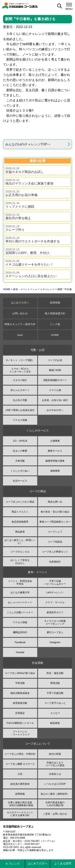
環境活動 (55, 683)
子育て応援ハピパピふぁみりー (55, 582)
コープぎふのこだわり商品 (20, 502)
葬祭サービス (55, 451)
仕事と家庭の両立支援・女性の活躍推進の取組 (20, 804)
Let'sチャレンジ (55, 592)
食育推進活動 (20, 703)
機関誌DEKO (20, 632)
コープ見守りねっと (55, 703)
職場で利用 (55, 370)
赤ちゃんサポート (20, 390)
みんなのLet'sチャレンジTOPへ (28, 144)
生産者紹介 (55, 562)
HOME (7, 289)
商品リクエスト (20, 512)
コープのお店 (55, 360)
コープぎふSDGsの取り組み (20, 673)
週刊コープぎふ (55, 632)
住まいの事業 (20, 451)
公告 (20, 774)
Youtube (20, 652)
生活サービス (20, 481)
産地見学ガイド (55, 612)
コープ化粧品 (55, 542)
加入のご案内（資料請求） (55, 794)
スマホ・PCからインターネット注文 (20, 370)
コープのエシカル (20, 552)
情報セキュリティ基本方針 (20, 324)
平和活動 (20, 683)
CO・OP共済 (20, 441)
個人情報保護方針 (55, 313)
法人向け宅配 (20, 400)
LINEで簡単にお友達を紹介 (20, 410)
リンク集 (55, 324)
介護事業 (55, 441)
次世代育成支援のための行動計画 (55, 804)
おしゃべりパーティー (20, 602)
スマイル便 (55, 390)
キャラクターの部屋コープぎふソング (55, 622)
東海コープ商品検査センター (55, 522)
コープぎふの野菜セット (55, 552)
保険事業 (55, 471)
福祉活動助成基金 (20, 693)
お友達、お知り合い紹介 (55, 400)
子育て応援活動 (55, 693)
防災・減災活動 (55, 673)
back (20, 335)
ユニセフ (55, 713)
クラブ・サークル (55, 602)
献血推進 (55, 723)
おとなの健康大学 (20, 592)
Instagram (55, 642)
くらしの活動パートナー (20, 612)
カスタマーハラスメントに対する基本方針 (20, 814)
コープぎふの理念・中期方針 (20, 754)
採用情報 (55, 303)
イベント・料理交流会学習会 (20, 582)
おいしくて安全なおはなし (20, 561)
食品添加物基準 (20, 522)
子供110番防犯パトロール (20, 723)
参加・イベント (21, 289)
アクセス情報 (20, 420)
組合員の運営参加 (20, 784)
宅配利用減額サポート (55, 380)
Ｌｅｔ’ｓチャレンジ (43, 289)
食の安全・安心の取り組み (55, 512)
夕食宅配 (20, 461)
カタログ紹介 (20, 380)
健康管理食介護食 (55, 461)
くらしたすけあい (20, 471)
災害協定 (20, 713)
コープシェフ (55, 532)
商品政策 (20, 532)
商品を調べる (55, 502)
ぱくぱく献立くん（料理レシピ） (20, 542)
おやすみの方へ (55, 410)
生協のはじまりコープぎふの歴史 (55, 764)
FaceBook (20, 642)
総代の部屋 (55, 754)
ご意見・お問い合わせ (55, 814)
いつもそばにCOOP (55, 784)
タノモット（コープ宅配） (20, 360)
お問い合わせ (20, 313)
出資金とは (55, 774)
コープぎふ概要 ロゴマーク (20, 764)
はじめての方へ (20, 303)
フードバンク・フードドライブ (20, 733)
